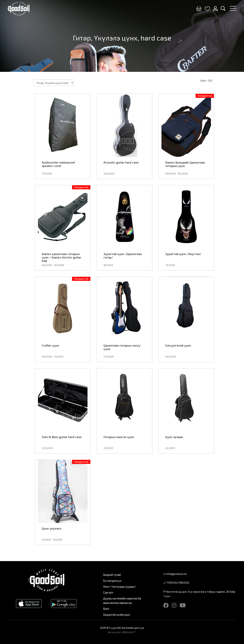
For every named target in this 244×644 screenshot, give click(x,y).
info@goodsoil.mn (177, 574)
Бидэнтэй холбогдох (117, 615)
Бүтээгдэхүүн (112, 581)
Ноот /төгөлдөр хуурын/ (120, 586)
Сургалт (108, 592)
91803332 (184, 583)
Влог (106, 609)
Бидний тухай (112, 575)
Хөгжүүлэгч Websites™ (122, 632)
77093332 (172, 583)
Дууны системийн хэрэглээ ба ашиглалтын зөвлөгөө (122, 601)
